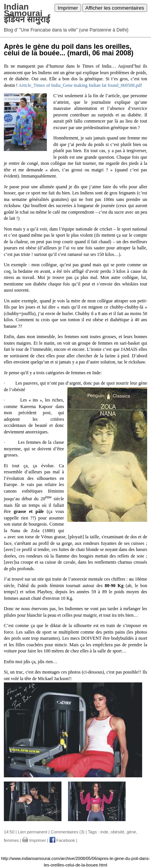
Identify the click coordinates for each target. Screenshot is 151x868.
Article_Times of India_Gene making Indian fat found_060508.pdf (80, 85)
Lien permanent (33, 832)
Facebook (62, 840)
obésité (117, 832)
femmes (11, 840)
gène (131, 832)
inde (104, 832)
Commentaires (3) (68, 832)
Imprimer (68, 8)
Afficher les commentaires (115, 8)
